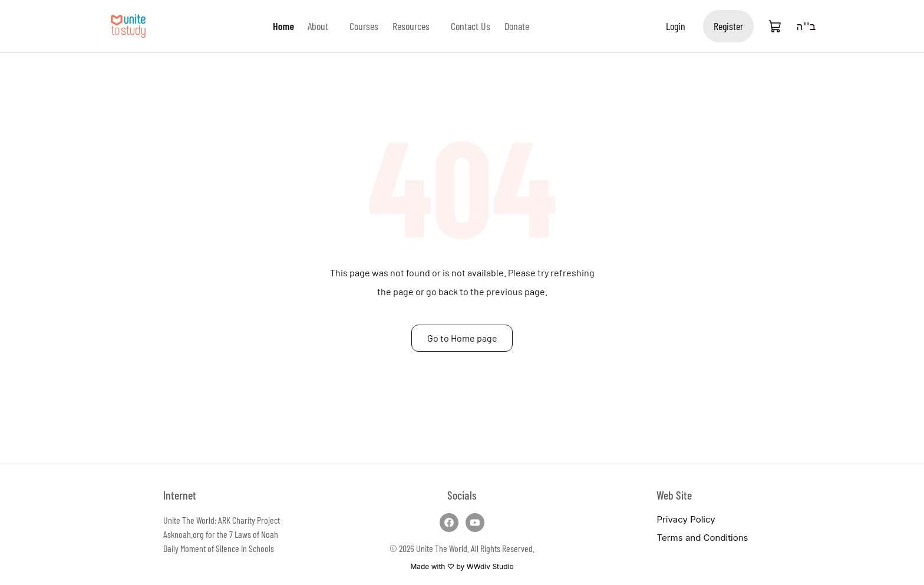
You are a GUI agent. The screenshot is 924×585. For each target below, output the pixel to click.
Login (676, 26)
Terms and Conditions (702, 538)
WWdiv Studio (490, 566)
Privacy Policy (686, 519)
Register (728, 26)
